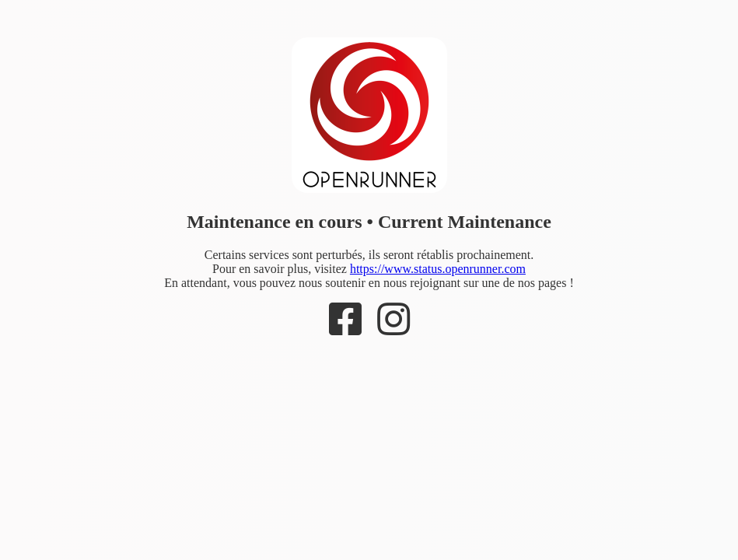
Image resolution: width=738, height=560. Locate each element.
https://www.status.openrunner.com (438, 269)
